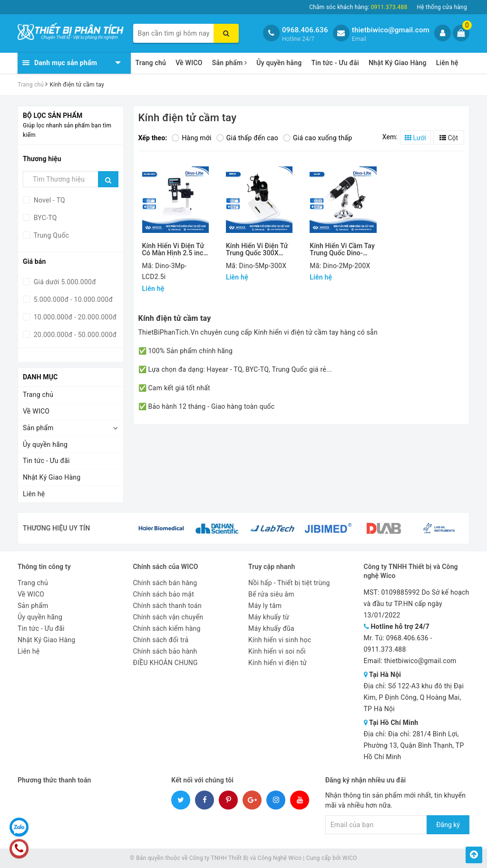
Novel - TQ (49, 200)
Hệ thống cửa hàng (442, 7)
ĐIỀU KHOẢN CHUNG (166, 663)
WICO (350, 858)
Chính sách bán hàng (165, 583)
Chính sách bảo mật (164, 594)
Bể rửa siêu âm (271, 594)
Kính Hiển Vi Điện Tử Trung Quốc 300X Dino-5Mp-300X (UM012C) (257, 250)
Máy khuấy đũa (271, 628)
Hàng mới (191, 138)
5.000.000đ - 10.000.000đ (72, 299)
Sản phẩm (230, 63)
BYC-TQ (44, 218)
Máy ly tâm (265, 606)
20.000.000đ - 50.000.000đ (74, 335)
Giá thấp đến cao (247, 138)
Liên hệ (447, 63)
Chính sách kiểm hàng (167, 628)
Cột (449, 138)
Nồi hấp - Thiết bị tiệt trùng (289, 583)
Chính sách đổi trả (161, 640)
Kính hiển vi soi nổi (277, 651)
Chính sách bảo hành (165, 651)
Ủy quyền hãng (279, 63)
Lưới (415, 138)
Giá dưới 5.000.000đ (64, 282)
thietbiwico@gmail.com (391, 30)
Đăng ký (448, 825)
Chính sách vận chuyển (168, 617)
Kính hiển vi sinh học (280, 640)
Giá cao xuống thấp (317, 138)
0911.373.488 (385, 649)
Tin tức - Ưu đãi (335, 63)
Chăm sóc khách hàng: (358, 7)
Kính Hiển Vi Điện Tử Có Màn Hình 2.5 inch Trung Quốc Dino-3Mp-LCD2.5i (175, 250)
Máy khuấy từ (269, 617)
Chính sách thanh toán (167, 606)
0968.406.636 (305, 30)
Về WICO (189, 63)
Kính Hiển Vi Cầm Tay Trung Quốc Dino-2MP (342, 250)
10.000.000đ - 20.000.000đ (74, 317)
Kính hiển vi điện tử (278, 663)
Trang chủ (151, 63)
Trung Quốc (50, 235)
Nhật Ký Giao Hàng (398, 63)
